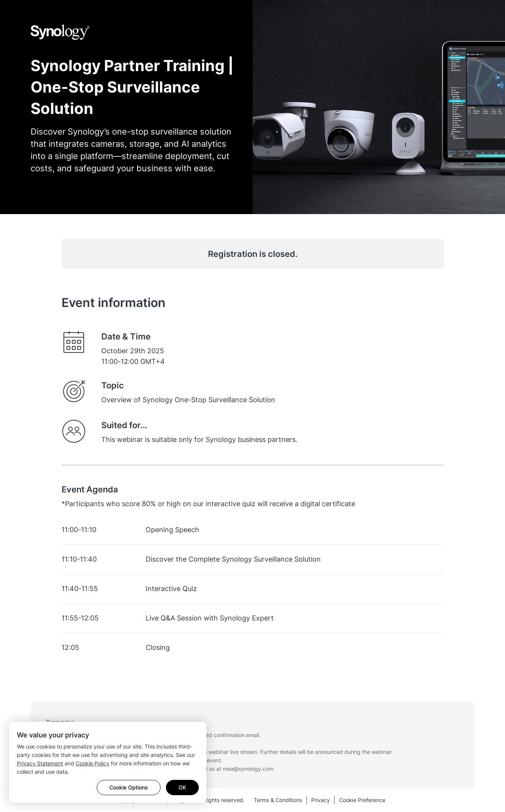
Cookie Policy (93, 763)
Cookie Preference (362, 800)
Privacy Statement (40, 763)
